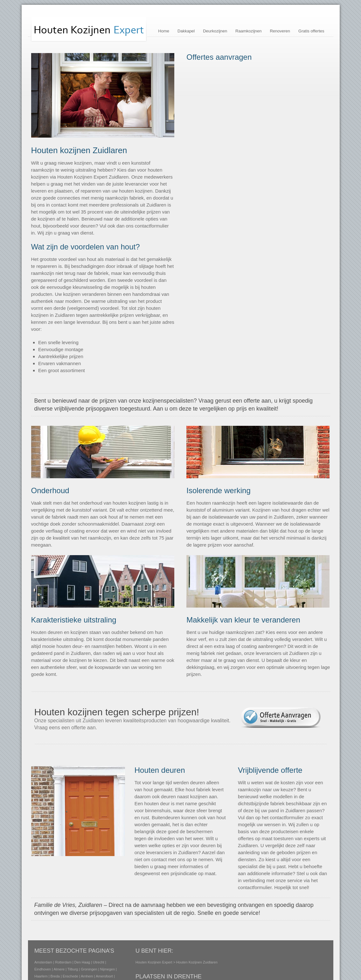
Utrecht (98, 962)
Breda (55, 976)
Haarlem (41, 976)
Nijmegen (107, 969)
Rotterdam (63, 962)
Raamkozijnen (248, 31)
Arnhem (87, 976)
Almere (59, 969)
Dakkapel (186, 31)
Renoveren (280, 31)
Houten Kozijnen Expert (154, 962)
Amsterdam (43, 962)
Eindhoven (43, 969)
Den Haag (82, 962)
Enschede (70, 976)
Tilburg (73, 969)
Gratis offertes (311, 31)
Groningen (89, 969)
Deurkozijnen (215, 31)
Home (164, 31)
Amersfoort (104, 976)
